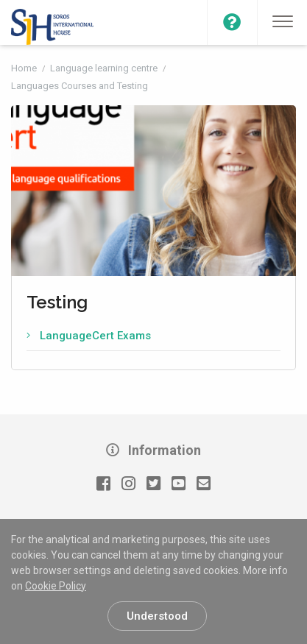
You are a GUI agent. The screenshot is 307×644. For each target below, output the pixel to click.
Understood (157, 616)
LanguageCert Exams (95, 336)
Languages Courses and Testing (80, 86)
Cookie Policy (56, 586)
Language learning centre (105, 68)
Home (25, 68)
